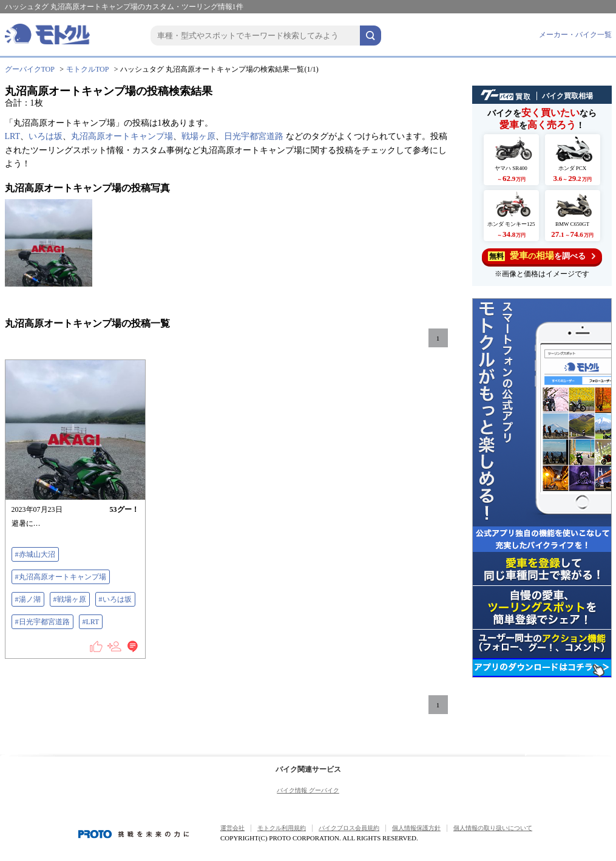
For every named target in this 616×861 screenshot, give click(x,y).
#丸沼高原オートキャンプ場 (61, 577)
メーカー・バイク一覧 (575, 35)
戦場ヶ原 (198, 136)
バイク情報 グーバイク (308, 790)
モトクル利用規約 (282, 828)
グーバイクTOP (30, 69)
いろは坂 (46, 136)
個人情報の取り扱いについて (493, 828)
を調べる (542, 256)
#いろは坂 (115, 599)
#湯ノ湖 (28, 599)
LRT (13, 136)
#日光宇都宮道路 (42, 622)
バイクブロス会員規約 (349, 828)
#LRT (91, 622)
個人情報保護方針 (416, 828)
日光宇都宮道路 (254, 136)
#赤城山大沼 (35, 554)
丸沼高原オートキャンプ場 (122, 136)
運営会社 (232, 828)
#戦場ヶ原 (70, 599)
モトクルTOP (87, 69)
